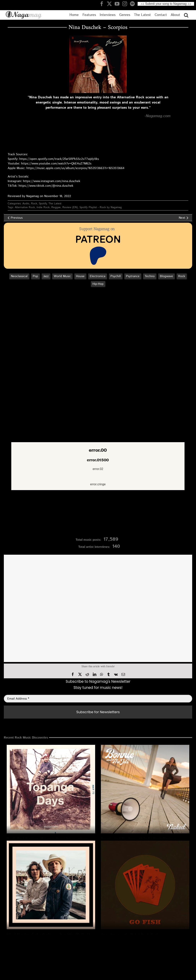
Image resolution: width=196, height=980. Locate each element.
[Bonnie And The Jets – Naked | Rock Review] (145, 789)
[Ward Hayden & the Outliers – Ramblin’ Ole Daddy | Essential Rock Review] (51, 885)
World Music (62, 276)
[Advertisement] (98, 310)
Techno (150, 276)
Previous (17, 218)
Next (182, 218)
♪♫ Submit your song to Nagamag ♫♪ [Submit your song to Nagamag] (166, 4)
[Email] (123, 674)
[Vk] (116, 674)
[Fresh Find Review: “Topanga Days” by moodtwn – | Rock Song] (51, 789)
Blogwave (166, 276)
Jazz (46, 276)
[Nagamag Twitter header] (111, 4)
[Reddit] (87, 674)
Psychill (116, 276)
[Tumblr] (109, 674)
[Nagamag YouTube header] (118, 4)
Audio (26, 204)
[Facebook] (73, 674)
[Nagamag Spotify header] (134, 4)
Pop (35, 276)
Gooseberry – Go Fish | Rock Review (132, 935)
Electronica (98, 276)
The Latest (55, 204)
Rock (34, 204)
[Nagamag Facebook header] (103, 4)
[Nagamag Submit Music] (98, 515)
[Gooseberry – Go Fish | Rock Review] (145, 885)
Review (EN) (70, 207)
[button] (186, 15)
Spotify (43, 204)
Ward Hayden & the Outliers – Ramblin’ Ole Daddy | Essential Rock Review (70, 935)
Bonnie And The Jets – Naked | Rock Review (138, 839)
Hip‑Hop (98, 284)
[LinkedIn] (95, 674)
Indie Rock (43, 207)
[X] (80, 674)
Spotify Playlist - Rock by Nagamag (101, 207)
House (80, 276)
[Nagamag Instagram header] (126, 4)
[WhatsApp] (102, 674)
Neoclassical (19, 276)
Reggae (56, 207)
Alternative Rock (25, 207)
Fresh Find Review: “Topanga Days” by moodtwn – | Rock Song (60, 839)
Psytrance (133, 276)
